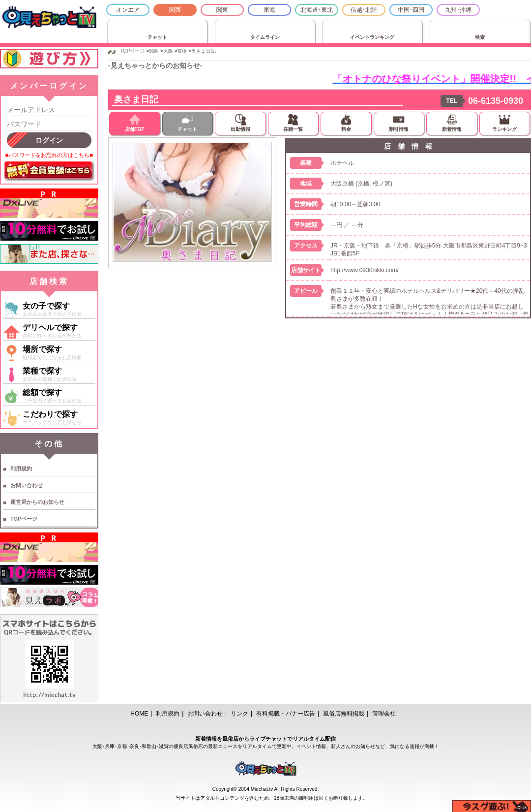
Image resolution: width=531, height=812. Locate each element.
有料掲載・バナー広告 (286, 714)
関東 (222, 10)
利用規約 (21, 468)
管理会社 (384, 714)
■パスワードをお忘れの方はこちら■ (49, 155)
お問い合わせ (27, 485)
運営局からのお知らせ (37, 502)
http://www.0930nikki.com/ (365, 270)
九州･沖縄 (458, 10)
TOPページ (24, 519)
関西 (175, 10)
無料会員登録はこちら (49, 171)
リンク (239, 714)
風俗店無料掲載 (344, 714)
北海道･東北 (317, 10)
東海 (269, 10)
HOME (139, 714)
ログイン (49, 140)
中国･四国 (411, 10)
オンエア (128, 10)
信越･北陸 (364, 10)
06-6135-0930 (496, 101)
